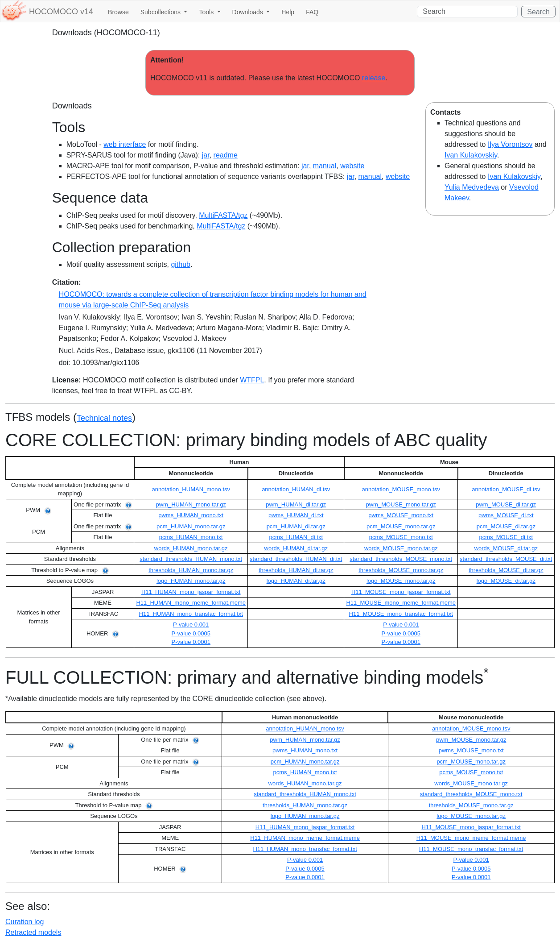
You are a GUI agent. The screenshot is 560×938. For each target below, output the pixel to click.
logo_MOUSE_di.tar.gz (506, 581)
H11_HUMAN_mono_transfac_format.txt (191, 614)
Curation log (25, 922)
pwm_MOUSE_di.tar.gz (506, 504)
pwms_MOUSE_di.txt (506, 515)
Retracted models (33, 932)
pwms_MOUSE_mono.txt (401, 515)
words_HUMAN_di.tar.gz (296, 548)
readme (226, 155)
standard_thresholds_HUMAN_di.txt (296, 559)
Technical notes (104, 418)
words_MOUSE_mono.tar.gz (401, 548)
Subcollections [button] (161, 12)
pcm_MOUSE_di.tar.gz (506, 526)
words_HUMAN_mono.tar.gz (191, 548)
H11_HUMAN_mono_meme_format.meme (191, 603)
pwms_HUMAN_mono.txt (191, 515)
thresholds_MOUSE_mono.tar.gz (401, 570)
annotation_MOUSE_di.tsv (506, 489)
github (181, 264)
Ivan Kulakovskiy (471, 155)
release (374, 78)
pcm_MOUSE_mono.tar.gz (401, 526)
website (352, 166)
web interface (125, 144)
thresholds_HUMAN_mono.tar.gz (191, 570)
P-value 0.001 (191, 625)
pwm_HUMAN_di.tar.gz (296, 504)
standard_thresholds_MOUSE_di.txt (506, 559)
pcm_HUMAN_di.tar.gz (296, 526)
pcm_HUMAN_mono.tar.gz (191, 526)
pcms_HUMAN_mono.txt (191, 537)
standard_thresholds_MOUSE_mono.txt (401, 559)
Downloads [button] (249, 12)
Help (288, 12)
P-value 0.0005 (191, 633)
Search (538, 12)
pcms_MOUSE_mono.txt (401, 537)
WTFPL (252, 380)
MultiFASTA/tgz (223, 215)
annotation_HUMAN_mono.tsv (191, 489)
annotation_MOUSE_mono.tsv (401, 489)
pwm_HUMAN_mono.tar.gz (191, 504)
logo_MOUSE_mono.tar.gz (401, 581)
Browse (118, 12)
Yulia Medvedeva (472, 187)
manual (325, 166)
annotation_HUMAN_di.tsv (296, 489)
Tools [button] (207, 12)
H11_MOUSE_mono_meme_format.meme (401, 603)
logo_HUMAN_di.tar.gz (296, 581)
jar (206, 155)
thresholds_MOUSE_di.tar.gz (506, 570)
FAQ (312, 12)
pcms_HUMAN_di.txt (296, 537)
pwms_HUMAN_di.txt (296, 515)
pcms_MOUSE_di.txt (506, 537)
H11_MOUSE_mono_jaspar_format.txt (401, 592)
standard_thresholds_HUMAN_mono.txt (191, 559)
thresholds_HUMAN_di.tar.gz (296, 570)
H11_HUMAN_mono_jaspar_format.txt (191, 592)
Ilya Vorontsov (510, 144)
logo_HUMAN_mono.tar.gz (191, 581)
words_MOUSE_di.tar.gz (506, 548)
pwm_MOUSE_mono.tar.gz (401, 504)
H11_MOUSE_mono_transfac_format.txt (401, 614)
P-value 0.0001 (191, 642)
